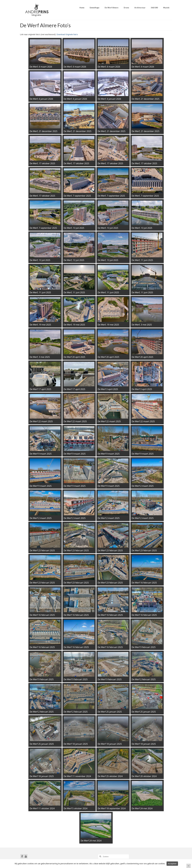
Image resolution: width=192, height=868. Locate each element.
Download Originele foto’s (67, 34)
